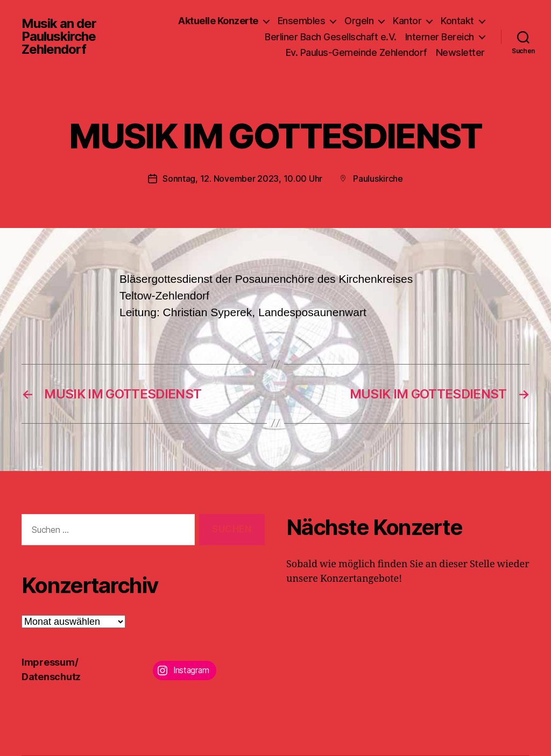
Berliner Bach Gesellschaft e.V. (331, 37)
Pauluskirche (378, 179)
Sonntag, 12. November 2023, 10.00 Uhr (242, 179)
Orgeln (359, 21)
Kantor (407, 21)
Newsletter (460, 52)
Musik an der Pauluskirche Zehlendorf (59, 37)
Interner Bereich (440, 37)
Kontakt (457, 21)
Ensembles (302, 21)
